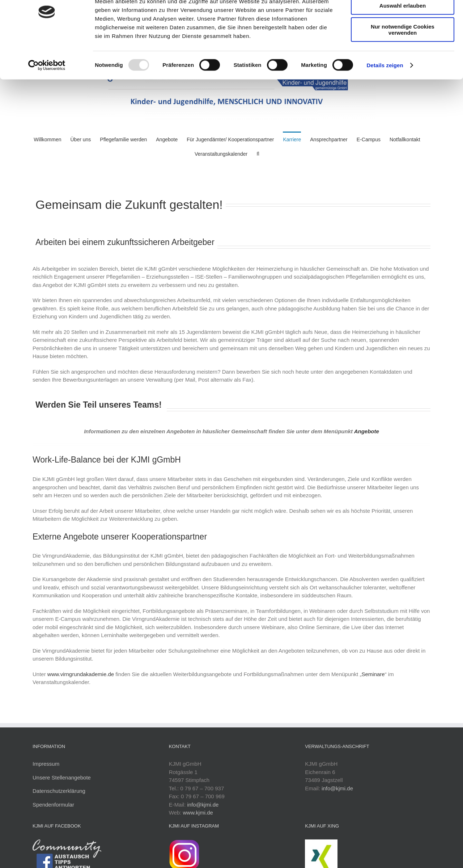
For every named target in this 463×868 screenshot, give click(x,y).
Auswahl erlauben (403, 39)
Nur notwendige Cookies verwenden (403, 63)
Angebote (367, 431)
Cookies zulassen (403, 18)
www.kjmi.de (198, 813)
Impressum (46, 764)
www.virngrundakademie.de (81, 674)
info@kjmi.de (203, 805)
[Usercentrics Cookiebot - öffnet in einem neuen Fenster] (47, 99)
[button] (258, 153)
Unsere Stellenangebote (62, 777)
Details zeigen (385, 99)
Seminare (373, 674)
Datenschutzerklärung (59, 791)
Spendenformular (53, 805)
